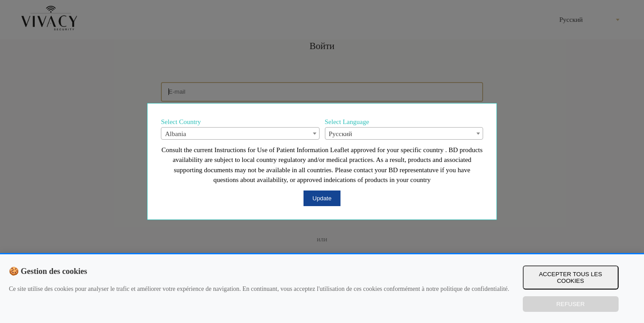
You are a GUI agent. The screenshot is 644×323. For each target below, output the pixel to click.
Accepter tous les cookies (570, 277)
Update (322, 198)
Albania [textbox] (175, 134)
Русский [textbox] (341, 134)
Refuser (570, 304)
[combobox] (240, 133)
